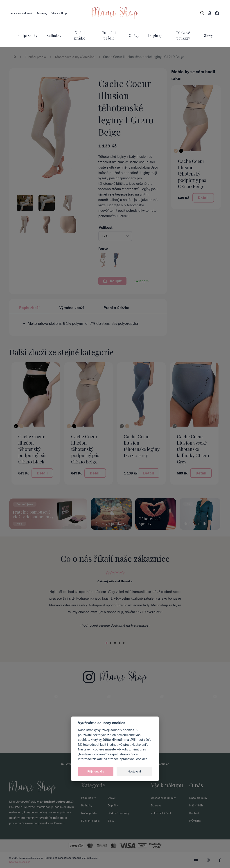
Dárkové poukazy (119, 813)
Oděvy (134, 35)
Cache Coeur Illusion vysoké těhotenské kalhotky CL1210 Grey (193, 449)
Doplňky (155, 35)
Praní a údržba (116, 308)
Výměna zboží (72, 308)
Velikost (106, 227)
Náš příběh (197, 805)
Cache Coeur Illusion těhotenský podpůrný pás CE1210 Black (32, 449)
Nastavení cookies (20, 862)
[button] (115, 236)
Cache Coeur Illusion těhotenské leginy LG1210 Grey (142, 446)
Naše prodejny (199, 798)
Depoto (95, 858)
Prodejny (44, 13)
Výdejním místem (52, 818)
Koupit (112, 281)
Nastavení (134, 771)
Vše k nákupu (63, 13)
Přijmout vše (96, 771)
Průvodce (196, 821)
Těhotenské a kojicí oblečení (78, 57)
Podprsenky (27, 35)
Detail (203, 198)
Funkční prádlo (37, 57)
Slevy (208, 35)
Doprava (156, 805)
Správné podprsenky (58, 801)
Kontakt (194, 813)
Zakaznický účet (162, 813)
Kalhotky (54, 35)
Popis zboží (29, 308)
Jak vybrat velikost (21, 13)
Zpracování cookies (133, 759)
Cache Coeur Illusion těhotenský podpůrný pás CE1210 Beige (192, 174)
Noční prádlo (90, 813)
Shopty (84, 858)
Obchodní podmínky (164, 798)
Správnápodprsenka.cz (32, 858)
